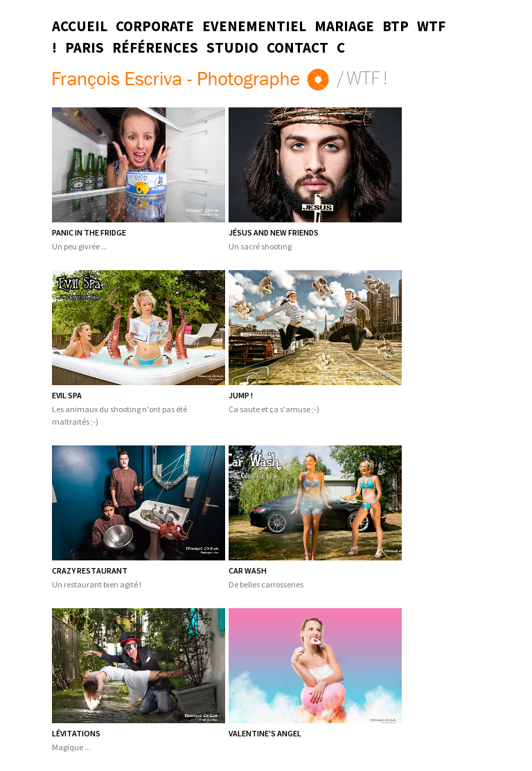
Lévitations (76, 733)
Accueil (80, 26)
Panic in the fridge (89, 232)
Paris (85, 48)
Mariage (344, 26)
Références (155, 48)
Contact (298, 48)
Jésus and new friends (274, 232)
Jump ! (241, 395)
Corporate (155, 26)
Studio (232, 48)
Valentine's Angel (265, 733)
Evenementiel (254, 26)
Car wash (248, 570)
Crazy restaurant (90, 570)
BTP (396, 26)
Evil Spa (67, 395)
